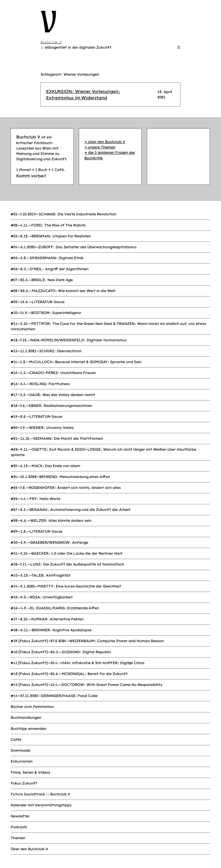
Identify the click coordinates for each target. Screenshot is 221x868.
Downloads (21, 750)
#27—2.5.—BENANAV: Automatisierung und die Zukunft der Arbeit (71, 510)
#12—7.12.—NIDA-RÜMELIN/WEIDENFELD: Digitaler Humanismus (69, 340)
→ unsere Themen (100, 147)
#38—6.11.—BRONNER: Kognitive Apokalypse (51, 630)
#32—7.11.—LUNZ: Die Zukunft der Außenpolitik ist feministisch (67, 564)
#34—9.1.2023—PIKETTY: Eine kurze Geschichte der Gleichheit (66, 586)
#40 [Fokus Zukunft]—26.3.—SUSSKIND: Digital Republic (61, 652)
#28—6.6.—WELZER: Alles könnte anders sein (51, 521)
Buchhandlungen (26, 718)
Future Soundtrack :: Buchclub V (41, 794)
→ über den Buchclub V (105, 142)
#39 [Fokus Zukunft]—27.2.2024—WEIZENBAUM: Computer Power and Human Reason (87, 641)
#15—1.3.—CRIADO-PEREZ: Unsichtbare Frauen (53, 373)
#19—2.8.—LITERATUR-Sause (36, 417)
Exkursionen (22, 761)
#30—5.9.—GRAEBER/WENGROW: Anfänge (49, 543)
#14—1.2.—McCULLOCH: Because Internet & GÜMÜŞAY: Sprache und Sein (76, 362)
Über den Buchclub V (29, 849)
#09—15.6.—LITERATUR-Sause (38, 302)
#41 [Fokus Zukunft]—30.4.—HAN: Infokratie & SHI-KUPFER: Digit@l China (78, 663)
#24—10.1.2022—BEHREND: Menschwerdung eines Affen (60, 477)
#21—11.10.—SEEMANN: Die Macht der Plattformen (57, 439)
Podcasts (19, 827)
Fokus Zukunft (24, 783)
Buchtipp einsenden (28, 729)
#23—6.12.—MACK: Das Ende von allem (45, 466)
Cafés (16, 740)
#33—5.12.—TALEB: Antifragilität (41, 575)
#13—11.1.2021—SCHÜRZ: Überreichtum (46, 351)
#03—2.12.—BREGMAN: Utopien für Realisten (51, 236)
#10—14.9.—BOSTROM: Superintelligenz (46, 313)
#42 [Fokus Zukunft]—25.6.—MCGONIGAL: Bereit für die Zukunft (69, 674)
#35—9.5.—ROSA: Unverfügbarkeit (42, 597)
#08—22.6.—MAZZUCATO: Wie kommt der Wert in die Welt (63, 291)
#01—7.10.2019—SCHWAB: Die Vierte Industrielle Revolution (63, 214)
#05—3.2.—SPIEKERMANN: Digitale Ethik (47, 258)
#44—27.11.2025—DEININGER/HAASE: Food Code (54, 696)
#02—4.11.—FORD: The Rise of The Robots (48, 225)
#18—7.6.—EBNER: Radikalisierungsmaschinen (51, 406)
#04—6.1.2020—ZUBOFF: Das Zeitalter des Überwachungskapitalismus (74, 247)
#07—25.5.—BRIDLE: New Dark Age (42, 280)
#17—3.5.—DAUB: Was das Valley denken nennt (53, 395)
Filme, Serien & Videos (30, 772)
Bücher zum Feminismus (32, 707)
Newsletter (20, 816)
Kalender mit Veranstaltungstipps (41, 805)
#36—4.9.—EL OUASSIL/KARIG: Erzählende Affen (55, 608)
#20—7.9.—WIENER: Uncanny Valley (42, 428)
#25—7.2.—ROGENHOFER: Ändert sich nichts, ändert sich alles (66, 488)
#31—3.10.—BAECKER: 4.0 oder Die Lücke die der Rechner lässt (67, 553)
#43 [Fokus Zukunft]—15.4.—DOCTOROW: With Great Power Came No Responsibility (87, 685)
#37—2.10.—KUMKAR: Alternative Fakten (47, 619)
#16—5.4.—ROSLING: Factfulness (40, 384)
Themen (18, 838)
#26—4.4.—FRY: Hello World (35, 499)
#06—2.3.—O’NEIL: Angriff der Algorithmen (50, 269)
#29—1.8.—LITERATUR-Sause (37, 531)
